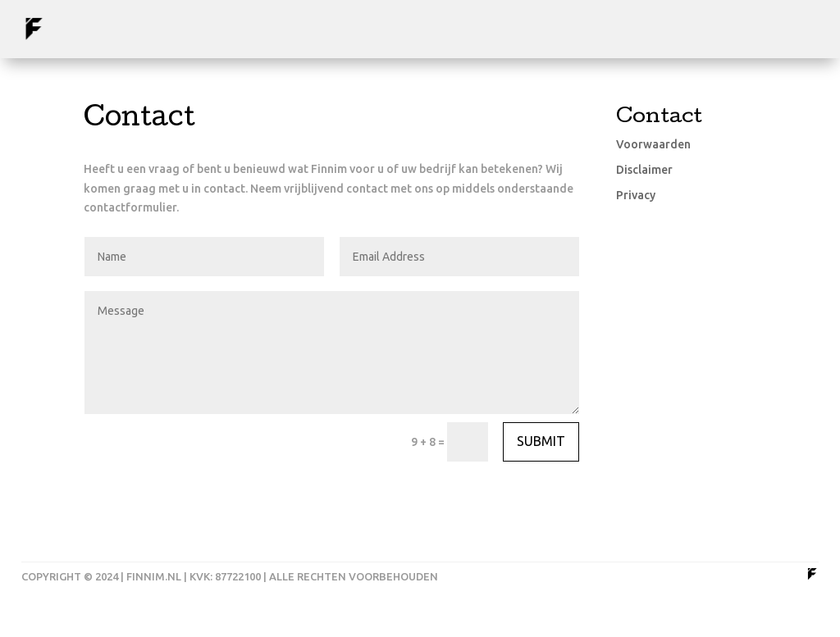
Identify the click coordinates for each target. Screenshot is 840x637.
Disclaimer (644, 170)
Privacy (636, 195)
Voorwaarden (653, 144)
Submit (541, 441)
